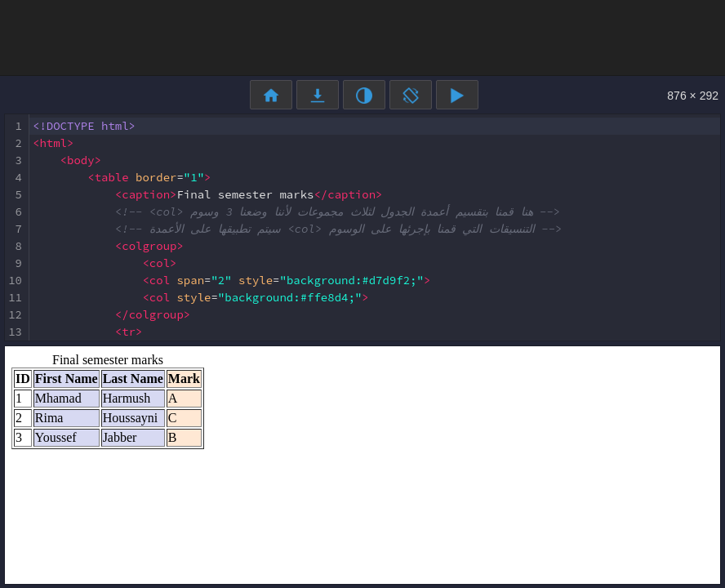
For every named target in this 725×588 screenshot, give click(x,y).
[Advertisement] (362, 37)
